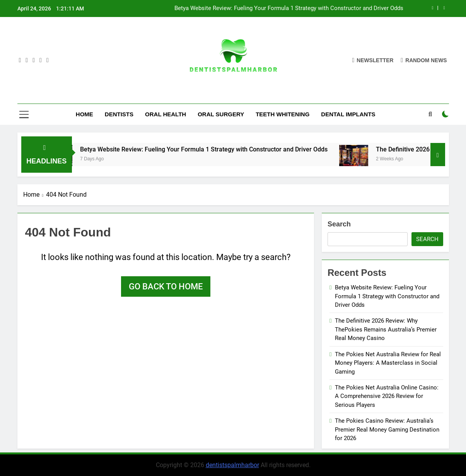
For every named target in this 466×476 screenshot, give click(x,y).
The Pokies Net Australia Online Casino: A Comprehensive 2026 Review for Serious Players (387, 396)
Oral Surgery (221, 114)
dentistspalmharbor (232, 465)
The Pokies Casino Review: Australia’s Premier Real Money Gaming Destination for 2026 (387, 429)
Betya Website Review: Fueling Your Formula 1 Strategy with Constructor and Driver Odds (289, 8)
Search (339, 224)
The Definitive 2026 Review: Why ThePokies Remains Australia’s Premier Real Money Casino (386, 329)
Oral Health (166, 114)
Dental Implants (348, 114)
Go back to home (166, 286)
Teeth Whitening (283, 114)
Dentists (119, 114)
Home (84, 114)
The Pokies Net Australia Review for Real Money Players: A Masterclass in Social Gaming (388, 363)
